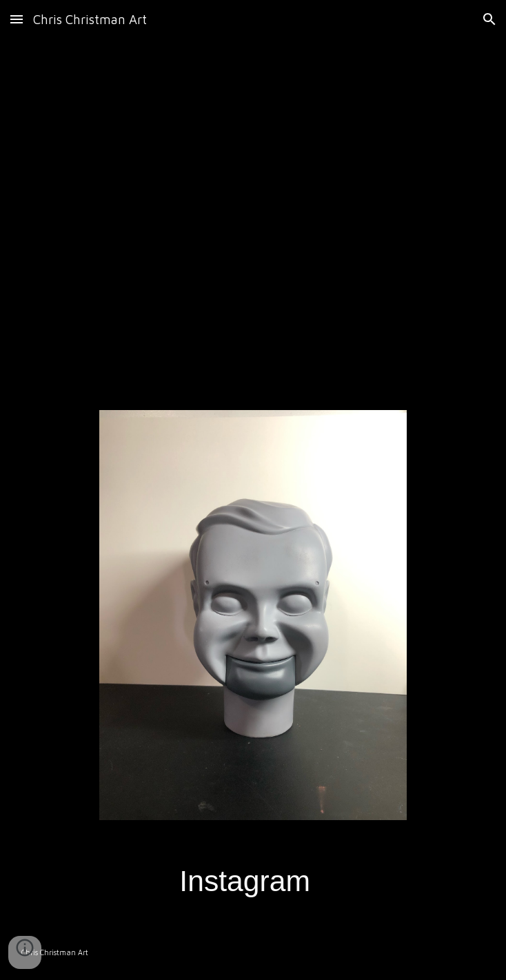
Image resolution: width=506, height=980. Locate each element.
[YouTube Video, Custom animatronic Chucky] (253, 216)
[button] (17, 19)
